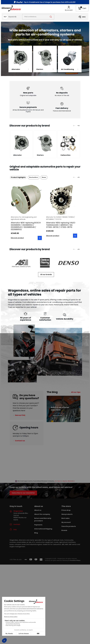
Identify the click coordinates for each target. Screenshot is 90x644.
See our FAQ (20, 415)
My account (66, 522)
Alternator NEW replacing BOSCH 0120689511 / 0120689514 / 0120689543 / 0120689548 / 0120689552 (26, 226)
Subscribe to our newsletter (23, 493)
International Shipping (43, 529)
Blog (36, 533)
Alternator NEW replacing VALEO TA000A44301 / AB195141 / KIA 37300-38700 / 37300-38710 (61, 225)
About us (38, 510)
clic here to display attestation (65, 481)
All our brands (46, 274)
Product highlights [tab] (18, 177)
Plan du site (17, 560)
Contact (15, 524)
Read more (58, 416)
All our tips (76, 392)
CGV (11, 560)
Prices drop (66, 510)
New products (67, 514)
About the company (42, 514)
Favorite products (69, 526)
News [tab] (44, 177)
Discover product (17, 238)
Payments (38, 525)
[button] (82, 8)
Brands (64, 530)
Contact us (20, 441)
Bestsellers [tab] (34, 177)
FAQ (13, 530)
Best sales (65, 518)
